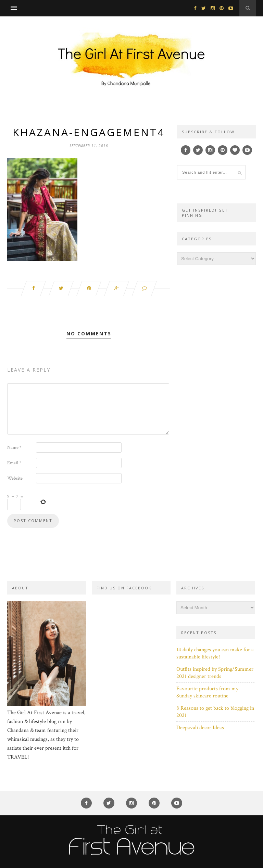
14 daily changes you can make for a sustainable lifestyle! (215, 653)
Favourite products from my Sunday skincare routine (207, 692)
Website (15, 478)
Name (14, 448)
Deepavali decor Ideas (200, 728)
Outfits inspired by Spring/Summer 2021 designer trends (215, 673)
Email (14, 463)
